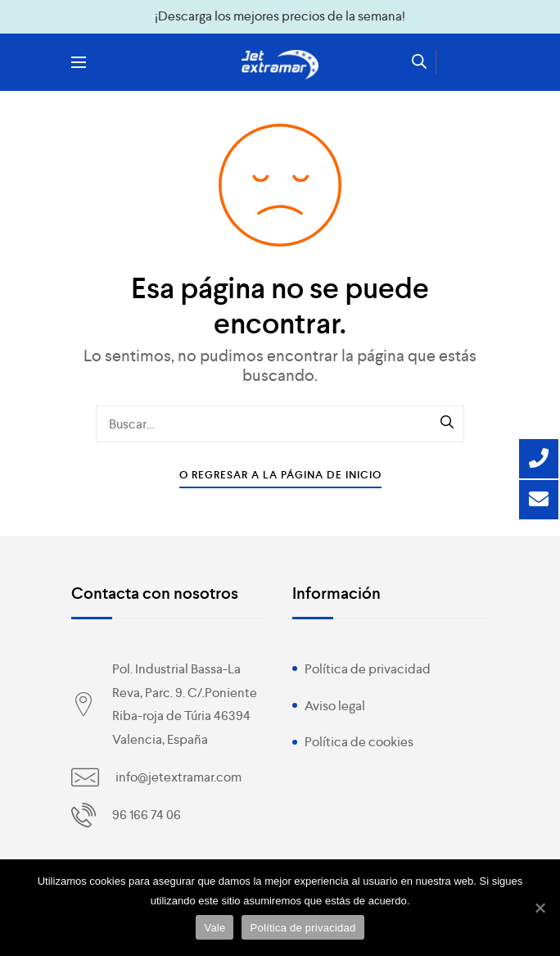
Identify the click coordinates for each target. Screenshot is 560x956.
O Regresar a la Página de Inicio (280, 475)
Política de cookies (359, 742)
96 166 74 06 (147, 815)
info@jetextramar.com (178, 777)
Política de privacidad (368, 669)
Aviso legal (335, 706)
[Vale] (540, 908)
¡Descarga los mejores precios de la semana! (280, 16)
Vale (215, 928)
